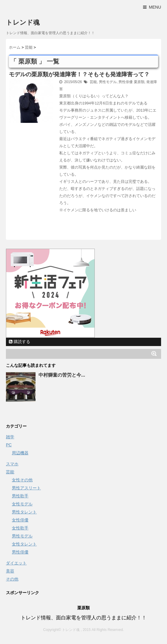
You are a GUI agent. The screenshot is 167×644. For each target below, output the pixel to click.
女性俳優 (20, 520)
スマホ (12, 464)
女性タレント (24, 544)
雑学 (10, 437)
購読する (20, 342)
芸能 (93, 82)
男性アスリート (26, 488)
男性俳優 (126, 82)
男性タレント (24, 512)
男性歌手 (20, 496)
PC (9, 445)
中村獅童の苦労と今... (62, 375)
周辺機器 (20, 453)
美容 (10, 571)
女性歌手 (20, 528)
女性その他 (22, 480)
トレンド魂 (23, 22)
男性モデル (108, 82)
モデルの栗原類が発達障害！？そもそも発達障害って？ (79, 74)
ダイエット (16, 563)
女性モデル (22, 504)
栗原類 (139, 82)
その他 (12, 579)
